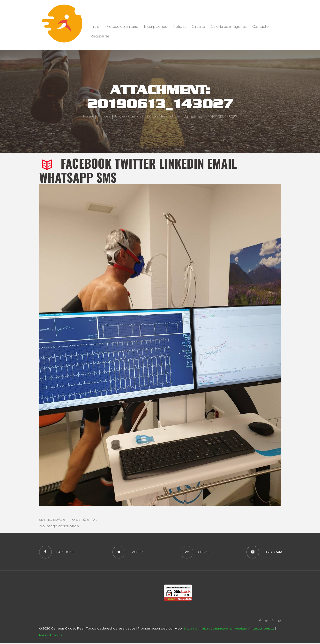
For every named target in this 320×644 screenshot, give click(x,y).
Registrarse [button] (100, 36)
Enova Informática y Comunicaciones (211, 630)
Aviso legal (249, 630)
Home (110, 113)
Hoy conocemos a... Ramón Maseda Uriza (175, 113)
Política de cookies (64, 636)
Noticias (127, 113)
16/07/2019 (60, 520)
